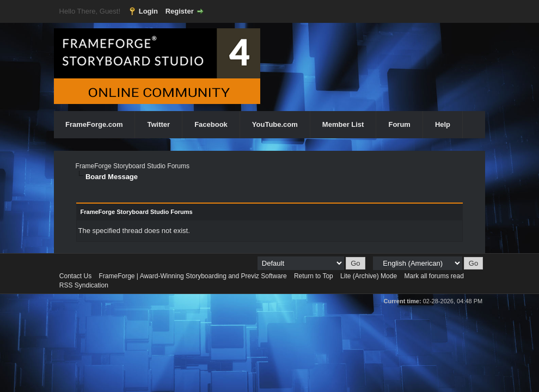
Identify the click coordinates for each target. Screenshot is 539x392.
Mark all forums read (434, 276)
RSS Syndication (84, 285)
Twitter (158, 124)
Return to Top (314, 276)
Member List (343, 124)
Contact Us (75, 276)
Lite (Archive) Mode (369, 276)
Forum (399, 124)
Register (180, 11)
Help (443, 124)
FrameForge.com (94, 124)
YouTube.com (275, 124)
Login (148, 11)
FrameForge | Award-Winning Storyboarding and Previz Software (193, 276)
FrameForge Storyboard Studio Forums (133, 166)
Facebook (211, 124)
